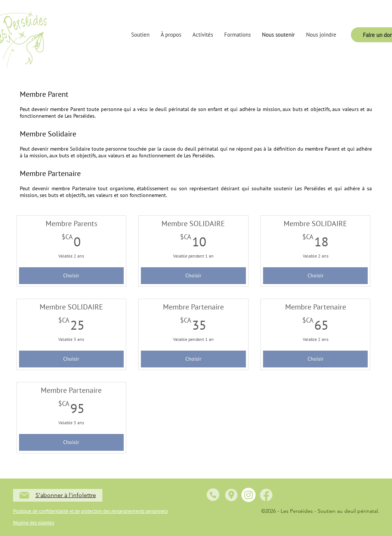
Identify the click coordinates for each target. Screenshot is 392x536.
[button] (140, 35)
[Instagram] (249, 495)
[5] (266, 495)
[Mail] (24, 495)
